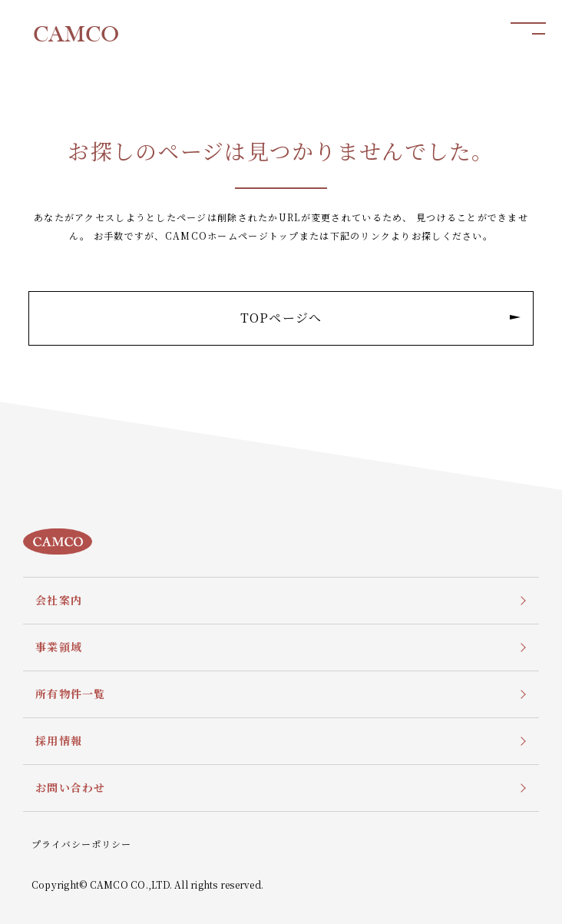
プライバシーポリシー (81, 844)
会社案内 (59, 600)
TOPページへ (381, 318)
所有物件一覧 (71, 694)
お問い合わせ (71, 787)
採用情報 (59, 740)
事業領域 (59, 647)
